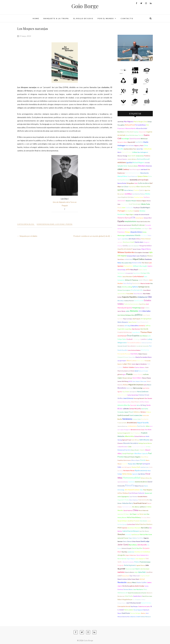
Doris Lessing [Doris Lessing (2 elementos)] (138, 388)
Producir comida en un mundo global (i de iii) (93, 236)
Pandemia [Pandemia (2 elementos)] (148, 259)
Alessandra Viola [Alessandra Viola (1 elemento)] (127, 263)
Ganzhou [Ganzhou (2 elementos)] (140, 538)
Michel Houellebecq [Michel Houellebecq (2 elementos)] (134, 517)
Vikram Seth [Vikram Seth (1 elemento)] (142, 132)
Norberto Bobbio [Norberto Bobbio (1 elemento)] (133, 166)
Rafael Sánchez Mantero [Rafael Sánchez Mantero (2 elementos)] (144, 524)
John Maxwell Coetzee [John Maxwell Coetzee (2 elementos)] (132, 490)
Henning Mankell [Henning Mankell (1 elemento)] (139, 398)
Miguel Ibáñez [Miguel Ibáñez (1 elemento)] (133, 538)
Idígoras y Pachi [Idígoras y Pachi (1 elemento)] (139, 146)
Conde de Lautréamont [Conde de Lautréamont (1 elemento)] (124, 225)
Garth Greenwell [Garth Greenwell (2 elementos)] (123, 415)
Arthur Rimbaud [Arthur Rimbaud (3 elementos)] (123, 493)
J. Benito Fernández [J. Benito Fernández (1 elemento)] (128, 562)
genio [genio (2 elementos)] (130, 381)
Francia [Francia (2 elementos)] (136, 190)
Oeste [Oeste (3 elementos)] (148, 405)
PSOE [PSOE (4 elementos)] (120, 528)
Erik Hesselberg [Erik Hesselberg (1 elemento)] (127, 287)
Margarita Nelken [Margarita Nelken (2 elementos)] (146, 246)
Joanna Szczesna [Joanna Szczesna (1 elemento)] (122, 426)
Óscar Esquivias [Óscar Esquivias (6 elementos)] (133, 336)
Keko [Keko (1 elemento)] (136, 183)
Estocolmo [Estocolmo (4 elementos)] (135, 326)
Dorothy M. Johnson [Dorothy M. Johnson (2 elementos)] (138, 225)
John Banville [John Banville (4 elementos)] (142, 545)
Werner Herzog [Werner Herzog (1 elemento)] (122, 156)
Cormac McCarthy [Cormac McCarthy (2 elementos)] (135, 409)
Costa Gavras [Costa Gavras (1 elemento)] (139, 218)
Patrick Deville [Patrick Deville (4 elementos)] (144, 500)
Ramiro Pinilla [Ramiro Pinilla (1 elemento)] (122, 183)
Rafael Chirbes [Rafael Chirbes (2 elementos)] (146, 603)
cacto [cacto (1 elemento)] (145, 385)
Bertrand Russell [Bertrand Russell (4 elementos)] (143, 159)
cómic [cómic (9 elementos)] (120, 169)
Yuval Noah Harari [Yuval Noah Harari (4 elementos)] (140, 503)
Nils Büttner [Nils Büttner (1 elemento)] (136, 507)
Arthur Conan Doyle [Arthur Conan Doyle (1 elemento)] (133, 579)
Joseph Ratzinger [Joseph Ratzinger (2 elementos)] (128, 453)
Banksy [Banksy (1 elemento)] (143, 613)
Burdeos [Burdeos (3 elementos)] (121, 132)
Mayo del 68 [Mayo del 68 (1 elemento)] (131, 142)
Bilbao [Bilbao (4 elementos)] (139, 239)
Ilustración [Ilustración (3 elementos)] (136, 283)
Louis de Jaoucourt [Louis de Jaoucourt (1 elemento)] (134, 246)
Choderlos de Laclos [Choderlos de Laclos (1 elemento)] (144, 606)
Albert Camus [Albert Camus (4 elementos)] (131, 361)
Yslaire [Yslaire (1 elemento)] (141, 270)
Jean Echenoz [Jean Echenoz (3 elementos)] (128, 398)
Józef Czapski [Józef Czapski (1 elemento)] (136, 319)
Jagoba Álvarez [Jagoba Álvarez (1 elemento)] (141, 565)
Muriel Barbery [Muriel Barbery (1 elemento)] (129, 190)
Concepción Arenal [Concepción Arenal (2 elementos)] (124, 606)
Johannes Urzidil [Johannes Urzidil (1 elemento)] (135, 617)
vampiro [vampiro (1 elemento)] (120, 242)
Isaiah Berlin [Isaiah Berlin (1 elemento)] (136, 332)
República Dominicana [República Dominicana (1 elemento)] (124, 460)
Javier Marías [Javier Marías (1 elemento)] (122, 311)
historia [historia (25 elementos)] (145, 350)
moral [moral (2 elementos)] (136, 371)
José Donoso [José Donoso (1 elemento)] (144, 336)
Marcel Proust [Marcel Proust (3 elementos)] (127, 152)
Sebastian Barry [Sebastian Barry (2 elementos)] (128, 503)
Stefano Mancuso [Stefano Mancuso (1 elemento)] (146, 617)
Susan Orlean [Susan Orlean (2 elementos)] (122, 521)
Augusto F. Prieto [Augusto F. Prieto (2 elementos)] (123, 500)
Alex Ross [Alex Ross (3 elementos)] (138, 453)
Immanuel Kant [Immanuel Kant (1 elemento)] (131, 256)
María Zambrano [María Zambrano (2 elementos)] (143, 391)
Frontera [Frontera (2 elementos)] (147, 156)
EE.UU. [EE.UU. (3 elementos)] (120, 409)
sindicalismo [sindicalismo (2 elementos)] (147, 149)
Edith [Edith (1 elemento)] (124, 208)
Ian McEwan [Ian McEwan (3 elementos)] (134, 493)
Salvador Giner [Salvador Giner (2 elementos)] (123, 166)
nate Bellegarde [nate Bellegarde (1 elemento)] (126, 467)
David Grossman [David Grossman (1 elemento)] (147, 596)
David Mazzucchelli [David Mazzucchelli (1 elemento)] (143, 322)
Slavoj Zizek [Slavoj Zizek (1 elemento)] (125, 576)
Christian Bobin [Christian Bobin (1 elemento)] (146, 518)
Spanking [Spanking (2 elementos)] (142, 304)
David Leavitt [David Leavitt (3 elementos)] (139, 301)
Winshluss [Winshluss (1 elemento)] (121, 301)
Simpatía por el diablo (27, 236)
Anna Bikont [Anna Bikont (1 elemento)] (147, 290)
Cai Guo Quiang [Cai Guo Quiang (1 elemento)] (122, 524)
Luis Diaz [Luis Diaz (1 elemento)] (147, 514)
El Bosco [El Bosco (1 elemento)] (148, 412)
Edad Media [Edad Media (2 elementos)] (129, 596)
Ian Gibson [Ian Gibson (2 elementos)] (125, 187)
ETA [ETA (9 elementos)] (133, 218)
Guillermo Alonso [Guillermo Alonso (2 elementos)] (144, 183)
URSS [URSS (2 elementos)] (140, 311)
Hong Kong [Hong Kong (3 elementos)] (136, 308)
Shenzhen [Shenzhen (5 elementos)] (121, 534)
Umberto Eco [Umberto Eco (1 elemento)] (140, 156)
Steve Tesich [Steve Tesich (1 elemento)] (135, 450)
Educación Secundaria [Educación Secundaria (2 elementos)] (131, 443)
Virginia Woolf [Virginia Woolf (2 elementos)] (145, 576)
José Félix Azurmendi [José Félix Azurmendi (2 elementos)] (134, 603)
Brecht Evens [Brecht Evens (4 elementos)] (132, 423)
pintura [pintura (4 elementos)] (143, 507)
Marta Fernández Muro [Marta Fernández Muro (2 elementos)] (143, 357)
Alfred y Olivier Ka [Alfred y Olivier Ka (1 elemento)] (146, 478)
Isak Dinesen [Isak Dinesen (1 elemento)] (135, 535)
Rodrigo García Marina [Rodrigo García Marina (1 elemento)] (145, 443)
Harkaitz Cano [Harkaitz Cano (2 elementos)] (127, 507)
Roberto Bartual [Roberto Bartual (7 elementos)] (124, 218)
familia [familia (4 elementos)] (125, 246)
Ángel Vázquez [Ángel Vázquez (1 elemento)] (131, 559)
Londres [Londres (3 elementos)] (144, 339)
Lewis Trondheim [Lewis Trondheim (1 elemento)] (142, 256)
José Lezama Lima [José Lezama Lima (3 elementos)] (136, 415)
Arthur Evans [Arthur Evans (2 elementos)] (145, 402)
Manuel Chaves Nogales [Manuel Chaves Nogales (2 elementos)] (132, 457)
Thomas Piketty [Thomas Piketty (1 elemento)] (138, 374)
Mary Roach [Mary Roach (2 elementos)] (134, 270)
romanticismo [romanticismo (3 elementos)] (122, 447)
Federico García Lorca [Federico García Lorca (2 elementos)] (131, 304)
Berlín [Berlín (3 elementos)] (120, 419)
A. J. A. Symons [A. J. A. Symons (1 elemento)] (137, 600)
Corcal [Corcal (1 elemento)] (143, 308)
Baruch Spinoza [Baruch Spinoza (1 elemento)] (122, 559)
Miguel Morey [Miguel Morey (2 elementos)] (146, 249)
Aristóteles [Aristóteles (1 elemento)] (121, 326)
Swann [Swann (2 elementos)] (138, 569)
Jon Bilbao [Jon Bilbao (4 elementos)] (128, 194)
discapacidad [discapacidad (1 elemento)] (129, 273)
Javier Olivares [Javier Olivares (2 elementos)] (144, 280)
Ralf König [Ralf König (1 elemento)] (125, 381)
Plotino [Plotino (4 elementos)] (137, 562)
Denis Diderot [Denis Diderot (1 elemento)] (127, 541)
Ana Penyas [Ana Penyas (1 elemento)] (134, 606)
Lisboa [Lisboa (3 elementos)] (135, 152)
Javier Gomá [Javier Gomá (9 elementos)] (123, 545)
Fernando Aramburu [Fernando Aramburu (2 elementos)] (134, 343)
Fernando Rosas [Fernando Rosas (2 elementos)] (141, 125)
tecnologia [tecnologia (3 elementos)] (125, 139)
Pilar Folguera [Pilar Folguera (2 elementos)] (129, 121)
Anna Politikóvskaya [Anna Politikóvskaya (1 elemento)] (132, 135)
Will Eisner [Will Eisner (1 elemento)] (144, 139)
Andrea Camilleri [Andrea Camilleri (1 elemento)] (147, 343)
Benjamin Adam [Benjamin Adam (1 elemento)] (122, 142)
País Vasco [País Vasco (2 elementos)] (145, 263)
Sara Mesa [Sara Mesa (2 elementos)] (145, 457)
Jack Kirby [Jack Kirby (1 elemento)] (120, 122)
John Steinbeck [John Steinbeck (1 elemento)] (145, 569)
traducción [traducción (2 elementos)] (129, 207)
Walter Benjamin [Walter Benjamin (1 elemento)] (123, 322)
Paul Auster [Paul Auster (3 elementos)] (141, 426)
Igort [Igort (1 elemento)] (124, 374)
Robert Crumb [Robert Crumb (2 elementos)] (122, 395)
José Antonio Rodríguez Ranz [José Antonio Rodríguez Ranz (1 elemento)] (126, 315)
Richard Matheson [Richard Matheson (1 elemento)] (140, 436)
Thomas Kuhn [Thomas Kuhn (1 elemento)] (132, 464)
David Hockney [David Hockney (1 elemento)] (128, 510)
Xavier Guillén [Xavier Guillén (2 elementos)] (142, 582)
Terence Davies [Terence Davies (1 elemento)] (128, 589)
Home (36, 18)
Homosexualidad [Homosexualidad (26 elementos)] (131, 478)
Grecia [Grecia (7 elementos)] (143, 460)
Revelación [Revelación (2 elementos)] (145, 419)
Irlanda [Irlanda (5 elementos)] (138, 235)
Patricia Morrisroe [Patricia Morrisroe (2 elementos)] (146, 534)
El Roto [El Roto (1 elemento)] (148, 447)
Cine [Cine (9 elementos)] (150, 297)
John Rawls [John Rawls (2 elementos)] (132, 239)
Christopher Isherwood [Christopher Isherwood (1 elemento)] (142, 253)
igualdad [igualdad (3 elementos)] (129, 162)
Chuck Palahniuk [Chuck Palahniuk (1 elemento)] (132, 176)
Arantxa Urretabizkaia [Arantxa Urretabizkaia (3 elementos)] (142, 552)
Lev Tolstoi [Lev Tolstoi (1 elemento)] (140, 514)
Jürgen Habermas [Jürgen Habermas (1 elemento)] (131, 555)
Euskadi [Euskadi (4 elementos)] (130, 339)
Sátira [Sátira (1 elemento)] (138, 405)
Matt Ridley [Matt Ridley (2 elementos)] (134, 354)
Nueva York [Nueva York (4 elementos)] (136, 467)
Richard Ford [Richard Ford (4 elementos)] (130, 125)
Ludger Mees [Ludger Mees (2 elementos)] (127, 364)
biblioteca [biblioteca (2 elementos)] (137, 412)
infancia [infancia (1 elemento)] (129, 583)
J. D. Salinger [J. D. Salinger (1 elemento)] (137, 339)
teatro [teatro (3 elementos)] (150, 266)
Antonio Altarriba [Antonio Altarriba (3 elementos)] (124, 405)
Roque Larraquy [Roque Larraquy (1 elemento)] (128, 319)
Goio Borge (85, 6)
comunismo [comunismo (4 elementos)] (130, 235)
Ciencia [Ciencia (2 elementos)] (141, 395)
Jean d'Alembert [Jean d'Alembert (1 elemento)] (127, 277)
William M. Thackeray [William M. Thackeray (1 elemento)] (132, 280)
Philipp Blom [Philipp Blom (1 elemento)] (130, 183)
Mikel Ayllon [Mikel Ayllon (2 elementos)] (146, 311)
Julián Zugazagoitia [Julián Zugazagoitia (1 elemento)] (123, 497)
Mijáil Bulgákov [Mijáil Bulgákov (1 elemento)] (148, 490)
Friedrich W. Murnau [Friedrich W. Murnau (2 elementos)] (125, 332)
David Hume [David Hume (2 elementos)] (126, 613)
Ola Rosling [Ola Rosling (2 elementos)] (126, 586)
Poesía (69, 224)
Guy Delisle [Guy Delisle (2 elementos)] (139, 142)
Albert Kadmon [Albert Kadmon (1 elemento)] (134, 500)
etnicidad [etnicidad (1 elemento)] (128, 535)
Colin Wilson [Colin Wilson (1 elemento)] (135, 440)
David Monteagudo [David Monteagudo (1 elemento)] (135, 169)
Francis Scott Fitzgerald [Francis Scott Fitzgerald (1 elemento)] (139, 447)
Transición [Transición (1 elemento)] (133, 405)
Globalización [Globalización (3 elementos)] (143, 297)
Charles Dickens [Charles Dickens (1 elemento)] (140, 367)
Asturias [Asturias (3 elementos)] (149, 166)
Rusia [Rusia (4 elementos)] (120, 207)
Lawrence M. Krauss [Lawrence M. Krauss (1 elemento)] (124, 514)
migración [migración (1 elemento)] (135, 474)
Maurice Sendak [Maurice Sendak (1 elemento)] (145, 283)
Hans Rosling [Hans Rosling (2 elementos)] (128, 283)
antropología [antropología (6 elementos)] (143, 180)
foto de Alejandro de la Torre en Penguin (65, 204)
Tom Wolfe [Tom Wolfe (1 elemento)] (148, 430)
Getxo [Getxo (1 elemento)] (141, 197)
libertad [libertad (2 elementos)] (139, 464)
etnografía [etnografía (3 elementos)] (121, 555)
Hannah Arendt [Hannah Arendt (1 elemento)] (122, 346)
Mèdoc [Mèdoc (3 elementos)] (148, 194)
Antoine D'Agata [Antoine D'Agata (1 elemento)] (141, 201)
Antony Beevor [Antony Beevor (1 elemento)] (122, 518)
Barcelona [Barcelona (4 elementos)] (133, 545)
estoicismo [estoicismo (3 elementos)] (129, 259)
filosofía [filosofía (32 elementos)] (130, 485)
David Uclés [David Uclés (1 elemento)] (137, 273)
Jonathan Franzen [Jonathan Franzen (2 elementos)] (134, 521)
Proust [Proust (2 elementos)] (131, 412)
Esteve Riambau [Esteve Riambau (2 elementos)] (136, 228)
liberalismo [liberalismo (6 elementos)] (122, 388)
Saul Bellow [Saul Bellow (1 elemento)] (142, 474)
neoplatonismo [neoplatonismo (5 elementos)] (131, 221)
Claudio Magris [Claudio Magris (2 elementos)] (145, 207)
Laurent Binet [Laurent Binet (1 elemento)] (122, 294)
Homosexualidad (46, 224)
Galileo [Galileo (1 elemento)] (136, 132)
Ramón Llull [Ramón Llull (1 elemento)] (148, 493)
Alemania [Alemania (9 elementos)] (134, 311)
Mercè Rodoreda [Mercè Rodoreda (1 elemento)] (143, 510)
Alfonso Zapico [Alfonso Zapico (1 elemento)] (135, 460)
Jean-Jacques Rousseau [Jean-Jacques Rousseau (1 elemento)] (139, 381)
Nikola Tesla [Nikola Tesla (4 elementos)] (145, 204)
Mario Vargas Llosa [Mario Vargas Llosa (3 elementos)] (140, 121)
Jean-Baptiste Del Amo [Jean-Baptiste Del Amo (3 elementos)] (126, 197)
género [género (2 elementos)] (120, 374)
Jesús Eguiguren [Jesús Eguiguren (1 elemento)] (140, 559)
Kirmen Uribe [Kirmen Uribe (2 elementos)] (137, 263)
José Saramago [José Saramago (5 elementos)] (135, 204)
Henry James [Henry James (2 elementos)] (129, 610)
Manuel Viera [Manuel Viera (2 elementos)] (122, 176)
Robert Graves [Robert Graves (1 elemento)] (143, 354)
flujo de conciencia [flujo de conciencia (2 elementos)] (141, 470)
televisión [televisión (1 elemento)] (146, 415)
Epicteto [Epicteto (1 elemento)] (125, 528)
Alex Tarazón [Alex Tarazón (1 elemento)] (148, 398)
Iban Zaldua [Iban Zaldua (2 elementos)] (145, 528)
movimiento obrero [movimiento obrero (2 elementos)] (141, 482)
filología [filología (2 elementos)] (127, 232)
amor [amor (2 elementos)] (128, 311)
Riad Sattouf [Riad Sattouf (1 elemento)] (132, 187)
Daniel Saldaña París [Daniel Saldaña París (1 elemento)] (143, 555)
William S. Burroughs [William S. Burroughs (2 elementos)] (140, 266)
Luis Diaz (60, 224)
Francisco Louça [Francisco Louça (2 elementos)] (145, 562)
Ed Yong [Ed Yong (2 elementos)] (143, 405)
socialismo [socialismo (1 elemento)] (131, 552)
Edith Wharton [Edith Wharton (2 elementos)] (144, 440)
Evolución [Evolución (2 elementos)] (141, 493)
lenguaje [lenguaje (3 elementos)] (121, 565)
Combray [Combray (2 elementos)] (126, 169)
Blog (31, 224)
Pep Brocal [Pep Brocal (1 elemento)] (137, 208)
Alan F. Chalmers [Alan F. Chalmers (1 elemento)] (135, 433)
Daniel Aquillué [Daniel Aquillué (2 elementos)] (137, 548)
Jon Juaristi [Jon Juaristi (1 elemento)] (133, 392)
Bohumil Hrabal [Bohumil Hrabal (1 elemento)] (143, 371)
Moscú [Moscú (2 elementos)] (134, 582)
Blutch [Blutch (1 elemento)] (119, 152)
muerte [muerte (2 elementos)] (125, 464)
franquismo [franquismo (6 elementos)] (128, 266)
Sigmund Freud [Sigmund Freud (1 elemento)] (127, 440)
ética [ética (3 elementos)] (148, 426)
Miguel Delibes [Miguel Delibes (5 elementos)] (139, 259)
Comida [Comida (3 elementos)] (136, 211)
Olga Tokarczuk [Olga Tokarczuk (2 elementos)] (134, 576)
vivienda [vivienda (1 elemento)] (147, 163)
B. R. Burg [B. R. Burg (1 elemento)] (128, 326)
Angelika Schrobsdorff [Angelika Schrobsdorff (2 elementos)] (125, 249)
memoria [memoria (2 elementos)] (142, 326)
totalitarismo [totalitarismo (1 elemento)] (144, 467)
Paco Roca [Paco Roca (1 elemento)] (124, 552)
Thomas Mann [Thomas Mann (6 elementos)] (146, 332)
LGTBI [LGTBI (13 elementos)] (121, 190)
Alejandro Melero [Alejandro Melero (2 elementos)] (136, 232)
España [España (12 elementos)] (121, 221)
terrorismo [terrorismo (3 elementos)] (130, 145)
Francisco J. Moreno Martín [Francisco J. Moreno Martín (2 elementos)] (127, 128)
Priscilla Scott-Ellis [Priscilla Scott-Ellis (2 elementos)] (137, 290)
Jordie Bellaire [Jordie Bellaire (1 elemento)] (132, 159)
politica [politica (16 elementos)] (139, 315)
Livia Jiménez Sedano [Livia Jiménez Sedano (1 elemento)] (134, 350)
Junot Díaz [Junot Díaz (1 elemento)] (128, 329)
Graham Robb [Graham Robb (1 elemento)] (137, 419)
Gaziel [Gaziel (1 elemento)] (126, 412)
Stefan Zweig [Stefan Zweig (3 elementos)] (127, 474)
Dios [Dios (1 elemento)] (141, 490)
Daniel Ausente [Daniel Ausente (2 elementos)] (135, 139)
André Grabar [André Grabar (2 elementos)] (140, 586)
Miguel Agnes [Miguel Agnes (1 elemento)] (130, 215)
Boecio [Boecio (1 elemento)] (149, 385)
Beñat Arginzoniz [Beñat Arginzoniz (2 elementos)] (130, 565)
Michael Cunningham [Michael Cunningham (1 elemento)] (124, 290)
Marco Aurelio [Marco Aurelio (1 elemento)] (144, 173)
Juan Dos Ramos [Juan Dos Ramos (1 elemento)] (144, 531)
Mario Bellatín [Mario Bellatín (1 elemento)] (132, 346)
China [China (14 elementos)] (135, 510)
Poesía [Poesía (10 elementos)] (129, 374)
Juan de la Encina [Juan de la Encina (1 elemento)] (123, 482)
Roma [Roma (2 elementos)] (119, 263)
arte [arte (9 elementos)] (128, 269)
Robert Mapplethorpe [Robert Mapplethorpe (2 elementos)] (125, 599)
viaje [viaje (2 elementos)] (136, 572)
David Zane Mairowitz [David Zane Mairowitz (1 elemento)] (134, 528)
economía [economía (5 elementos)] (134, 180)
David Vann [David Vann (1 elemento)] (121, 259)
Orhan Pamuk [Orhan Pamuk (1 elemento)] (136, 541)
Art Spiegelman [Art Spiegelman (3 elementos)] (146, 319)
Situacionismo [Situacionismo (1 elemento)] (126, 229)
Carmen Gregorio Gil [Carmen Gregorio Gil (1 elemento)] (124, 433)
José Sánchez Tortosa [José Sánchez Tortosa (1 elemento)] (138, 194)
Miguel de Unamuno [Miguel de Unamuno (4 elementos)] (136, 385)
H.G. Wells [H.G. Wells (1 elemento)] (144, 235)
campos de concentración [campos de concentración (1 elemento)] (142, 215)
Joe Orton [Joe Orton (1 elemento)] (125, 239)
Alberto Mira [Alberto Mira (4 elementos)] (129, 436)
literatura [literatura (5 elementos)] (142, 166)
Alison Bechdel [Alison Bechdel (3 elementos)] (142, 128)
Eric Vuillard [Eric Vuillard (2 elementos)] (129, 211)
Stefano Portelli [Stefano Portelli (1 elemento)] (129, 301)
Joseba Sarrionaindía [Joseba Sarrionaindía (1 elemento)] (142, 346)
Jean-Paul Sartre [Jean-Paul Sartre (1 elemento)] (138, 589)
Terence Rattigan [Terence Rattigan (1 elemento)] (136, 613)
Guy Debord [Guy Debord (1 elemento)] (126, 392)
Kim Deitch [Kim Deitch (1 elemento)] (144, 521)
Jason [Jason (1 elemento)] (149, 521)
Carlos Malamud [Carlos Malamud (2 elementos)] (138, 276)
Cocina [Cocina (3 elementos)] (137, 197)
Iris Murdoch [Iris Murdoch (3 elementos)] (129, 132)
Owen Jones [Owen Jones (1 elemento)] (141, 361)
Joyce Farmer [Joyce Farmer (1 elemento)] (133, 322)
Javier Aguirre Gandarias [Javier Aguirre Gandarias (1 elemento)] (139, 364)
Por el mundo (106, 18)
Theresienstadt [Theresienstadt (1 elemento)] (130, 569)
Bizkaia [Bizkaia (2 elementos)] (126, 385)
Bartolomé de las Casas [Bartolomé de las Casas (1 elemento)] (138, 430)
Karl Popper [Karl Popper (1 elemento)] (133, 514)
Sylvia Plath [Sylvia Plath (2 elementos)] (142, 572)
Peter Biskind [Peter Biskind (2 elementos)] (146, 239)
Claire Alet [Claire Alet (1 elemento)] (132, 357)
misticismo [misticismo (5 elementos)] (122, 162)
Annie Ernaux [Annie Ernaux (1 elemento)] (122, 270)
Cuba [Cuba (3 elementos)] (130, 447)
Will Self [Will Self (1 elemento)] (142, 579)
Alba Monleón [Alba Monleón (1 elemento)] (136, 329)
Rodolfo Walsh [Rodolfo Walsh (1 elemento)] (138, 596)
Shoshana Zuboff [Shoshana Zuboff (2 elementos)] (129, 242)
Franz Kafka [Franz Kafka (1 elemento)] (130, 294)
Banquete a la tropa (56, 18)
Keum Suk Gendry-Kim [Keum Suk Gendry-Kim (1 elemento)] (144, 222)
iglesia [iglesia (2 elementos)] (132, 586)
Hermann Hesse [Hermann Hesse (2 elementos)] (129, 470)
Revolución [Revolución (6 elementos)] (122, 582)
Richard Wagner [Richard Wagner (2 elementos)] (138, 162)
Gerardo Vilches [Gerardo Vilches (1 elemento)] (143, 497)
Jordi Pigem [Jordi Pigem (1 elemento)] (145, 229)
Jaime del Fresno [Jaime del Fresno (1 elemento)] (123, 538)
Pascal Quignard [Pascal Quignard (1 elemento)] (138, 610)
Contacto (127, 18)
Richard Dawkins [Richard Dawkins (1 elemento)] (122, 159)
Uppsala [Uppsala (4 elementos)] (145, 453)
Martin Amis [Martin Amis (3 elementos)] (139, 242)
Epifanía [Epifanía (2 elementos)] (135, 287)
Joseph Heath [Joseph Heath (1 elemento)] (122, 361)
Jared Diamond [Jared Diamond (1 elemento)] (122, 336)
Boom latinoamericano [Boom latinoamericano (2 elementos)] (133, 173)
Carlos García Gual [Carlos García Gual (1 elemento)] (133, 395)
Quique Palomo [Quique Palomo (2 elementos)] (143, 176)
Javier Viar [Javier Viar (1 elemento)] (140, 149)
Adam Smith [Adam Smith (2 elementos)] (131, 156)
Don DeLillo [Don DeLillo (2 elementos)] (144, 329)
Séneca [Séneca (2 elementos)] (143, 412)
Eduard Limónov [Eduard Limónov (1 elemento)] (122, 579)
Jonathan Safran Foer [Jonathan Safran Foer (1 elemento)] (130, 149)
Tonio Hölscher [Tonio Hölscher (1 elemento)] (138, 294)
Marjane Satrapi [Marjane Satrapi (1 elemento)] (127, 378)
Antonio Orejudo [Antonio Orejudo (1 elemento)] (126, 548)
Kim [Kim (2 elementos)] (148, 125)
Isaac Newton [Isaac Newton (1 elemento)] (133, 497)
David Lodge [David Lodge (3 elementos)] (145, 541)
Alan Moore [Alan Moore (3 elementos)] (135, 402)
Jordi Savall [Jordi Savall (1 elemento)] (144, 169)
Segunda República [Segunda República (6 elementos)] (130, 297)
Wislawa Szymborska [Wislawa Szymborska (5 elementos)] (126, 252)
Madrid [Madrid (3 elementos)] (124, 256)
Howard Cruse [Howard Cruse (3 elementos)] (123, 357)
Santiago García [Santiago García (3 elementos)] (144, 287)
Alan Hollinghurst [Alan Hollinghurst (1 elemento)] (143, 152)
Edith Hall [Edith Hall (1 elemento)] (130, 388)
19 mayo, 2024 (24, 36)
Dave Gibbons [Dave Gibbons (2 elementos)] (137, 378)
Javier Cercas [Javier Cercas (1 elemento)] (137, 249)
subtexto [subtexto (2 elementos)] (126, 409)
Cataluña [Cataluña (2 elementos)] (131, 482)
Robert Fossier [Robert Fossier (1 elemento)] (139, 486)
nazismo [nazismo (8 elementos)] (121, 572)
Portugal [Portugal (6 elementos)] (121, 211)
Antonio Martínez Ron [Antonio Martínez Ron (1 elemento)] (124, 402)
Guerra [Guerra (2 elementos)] (142, 190)
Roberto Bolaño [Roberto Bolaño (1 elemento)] (130, 572)
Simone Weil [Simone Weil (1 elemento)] (148, 218)
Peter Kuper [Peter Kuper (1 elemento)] (124, 204)
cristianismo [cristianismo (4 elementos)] (132, 426)
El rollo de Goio (83, 18)
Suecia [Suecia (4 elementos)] (141, 135)
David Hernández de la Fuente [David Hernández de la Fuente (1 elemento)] (137, 593)
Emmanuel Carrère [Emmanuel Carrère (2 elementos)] (124, 450)
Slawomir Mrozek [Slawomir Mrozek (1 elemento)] (131, 201)
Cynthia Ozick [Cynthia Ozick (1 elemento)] (131, 524)
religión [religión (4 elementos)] (142, 450)
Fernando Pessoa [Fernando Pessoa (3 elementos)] (124, 354)
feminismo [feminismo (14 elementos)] (127, 419)
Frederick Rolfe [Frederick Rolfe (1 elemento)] (122, 423)
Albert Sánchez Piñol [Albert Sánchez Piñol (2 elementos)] (143, 187)
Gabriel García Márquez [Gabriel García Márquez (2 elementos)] (131, 531)
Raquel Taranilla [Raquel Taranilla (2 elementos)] (143, 423)
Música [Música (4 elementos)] (150, 256)
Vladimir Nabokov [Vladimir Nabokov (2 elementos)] (129, 367)
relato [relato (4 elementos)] (147, 308)
